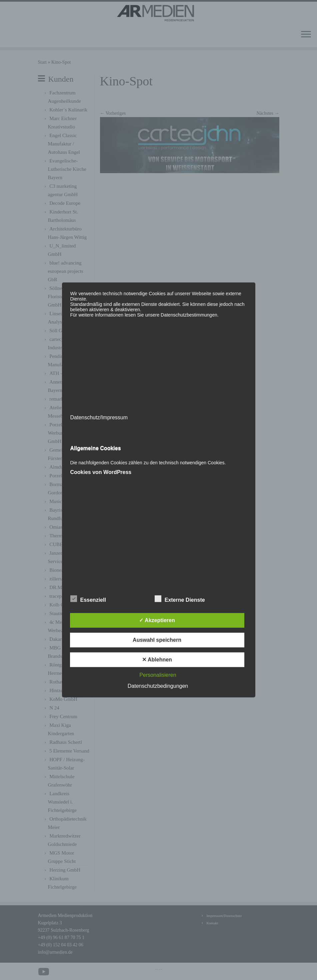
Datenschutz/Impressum (99, 417)
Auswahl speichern (157, 640)
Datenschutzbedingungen (158, 686)
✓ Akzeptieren (157, 620)
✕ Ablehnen (157, 660)
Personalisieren (158, 675)
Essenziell (88, 599)
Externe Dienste (180, 599)
